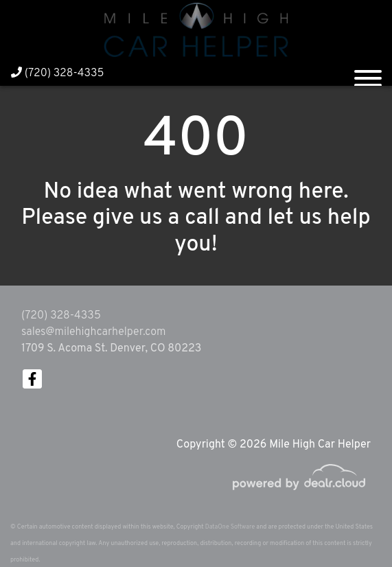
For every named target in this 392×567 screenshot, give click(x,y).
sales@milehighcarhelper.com (93, 332)
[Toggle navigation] (368, 73)
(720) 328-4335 (58, 73)
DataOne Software (230, 527)
